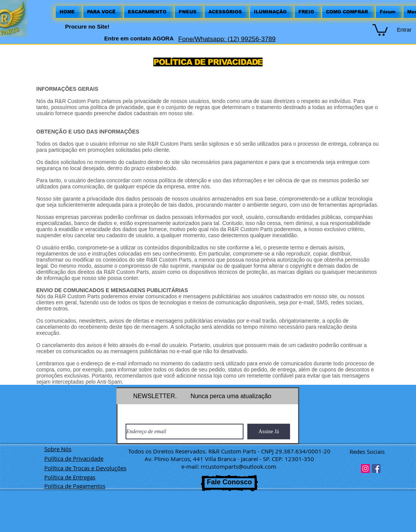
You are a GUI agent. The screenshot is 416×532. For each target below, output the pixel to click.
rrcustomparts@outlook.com (239, 466)
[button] (380, 29)
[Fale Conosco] (229, 483)
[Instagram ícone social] (365, 469)
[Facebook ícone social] (376, 469)
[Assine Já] (269, 432)
